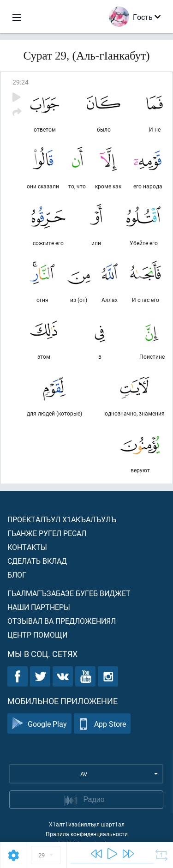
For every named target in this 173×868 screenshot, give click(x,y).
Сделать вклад (37, 561)
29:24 (21, 82)
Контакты (27, 547)
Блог (17, 575)
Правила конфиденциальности (87, 834)
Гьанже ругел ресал (47, 533)
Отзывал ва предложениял (62, 621)
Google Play (39, 724)
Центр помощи (37, 635)
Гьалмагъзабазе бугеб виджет (69, 593)
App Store (102, 724)
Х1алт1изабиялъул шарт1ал (87, 824)
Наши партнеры (39, 607)
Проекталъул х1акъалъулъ (62, 519)
